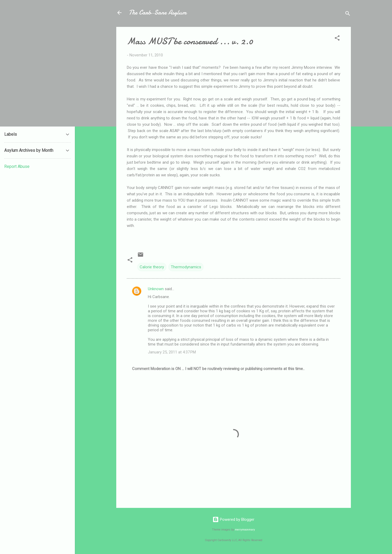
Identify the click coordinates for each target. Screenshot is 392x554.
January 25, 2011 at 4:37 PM (172, 352)
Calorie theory (152, 267)
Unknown (156, 289)
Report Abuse (17, 166)
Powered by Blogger (233, 519)
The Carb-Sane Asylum (158, 13)
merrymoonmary (245, 530)
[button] (337, 39)
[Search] (348, 14)
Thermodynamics (186, 267)
